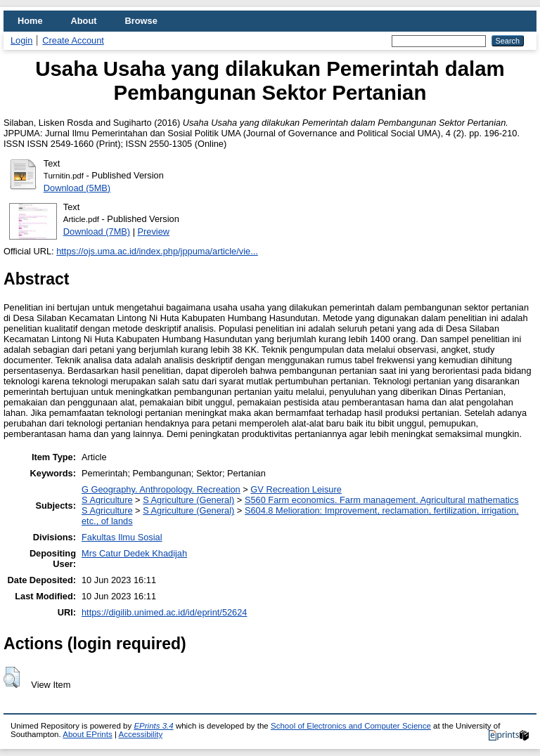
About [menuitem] (84, 21)
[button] (12, 677)
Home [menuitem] (30, 21)
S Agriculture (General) (188, 500)
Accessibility (140, 734)
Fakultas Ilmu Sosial (122, 537)
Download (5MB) (77, 188)
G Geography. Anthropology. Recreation (161, 489)
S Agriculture (107, 500)
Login (21, 40)
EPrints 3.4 (153, 726)
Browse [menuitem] (141, 21)
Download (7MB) (97, 232)
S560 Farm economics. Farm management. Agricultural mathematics (382, 500)
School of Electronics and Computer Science (351, 726)
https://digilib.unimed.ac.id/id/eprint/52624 (164, 612)
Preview (154, 232)
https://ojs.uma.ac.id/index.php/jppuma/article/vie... (157, 251)
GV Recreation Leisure (296, 489)
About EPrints (87, 734)
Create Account (73, 40)
